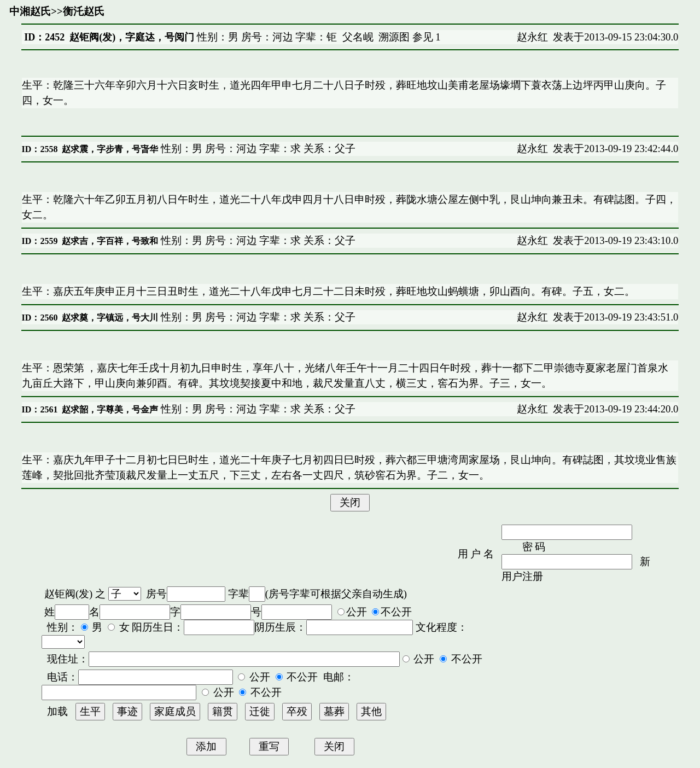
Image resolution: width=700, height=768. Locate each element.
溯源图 (394, 37)
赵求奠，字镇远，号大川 (110, 318)
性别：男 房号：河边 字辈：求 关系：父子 (257, 149)
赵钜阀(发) (68, 594)
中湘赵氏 (30, 11)
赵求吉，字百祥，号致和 (110, 241)
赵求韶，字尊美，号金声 (110, 409)
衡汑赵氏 (84, 11)
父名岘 (358, 37)
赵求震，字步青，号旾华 (110, 149)
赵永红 (532, 37)
